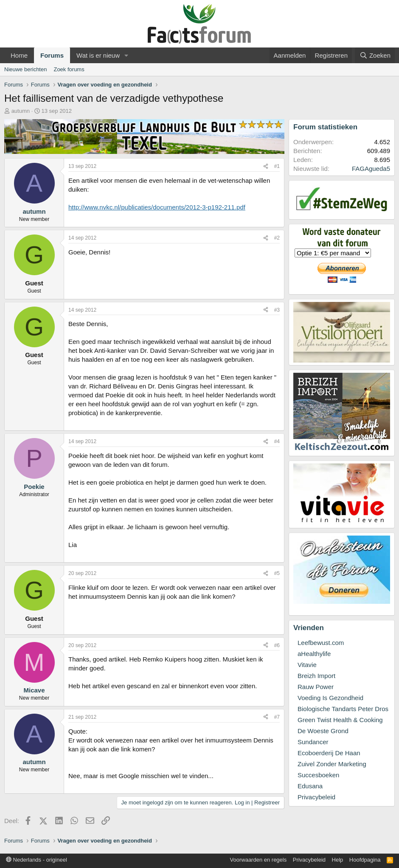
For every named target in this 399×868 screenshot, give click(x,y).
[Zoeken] (375, 55)
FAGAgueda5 (371, 169)
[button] (126, 55)
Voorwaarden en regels (259, 860)
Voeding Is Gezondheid (330, 698)
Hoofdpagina (365, 860)
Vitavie (307, 665)
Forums (52, 55)
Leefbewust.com (321, 643)
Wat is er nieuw (98, 55)
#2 (277, 238)
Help (338, 860)
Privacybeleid (316, 797)
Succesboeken (318, 775)
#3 (277, 310)
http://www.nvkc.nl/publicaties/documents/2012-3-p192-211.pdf (157, 207)
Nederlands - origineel (37, 860)
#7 (277, 717)
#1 (277, 166)
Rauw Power (316, 687)
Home (19, 55)
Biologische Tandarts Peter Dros (343, 709)
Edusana (310, 786)
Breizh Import (316, 676)
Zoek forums (69, 69)
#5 (277, 573)
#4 (277, 441)
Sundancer (313, 742)
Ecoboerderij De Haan (329, 753)
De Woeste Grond (323, 731)
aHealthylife (314, 654)
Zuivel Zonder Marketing (332, 764)
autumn (21, 111)
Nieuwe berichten (25, 69)
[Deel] (266, 166)
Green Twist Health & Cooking (340, 720)
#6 (277, 645)
